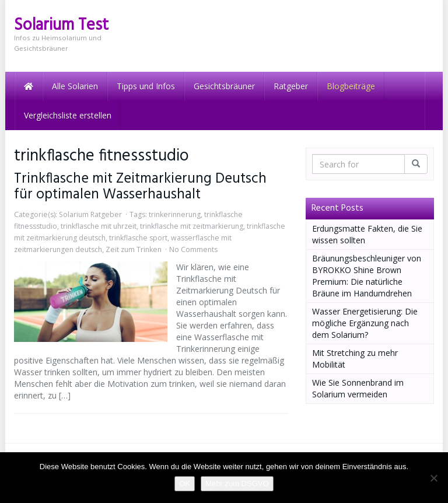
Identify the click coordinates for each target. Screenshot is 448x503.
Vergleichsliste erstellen (68, 115)
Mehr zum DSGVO (237, 483)
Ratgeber (291, 86)
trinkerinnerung (175, 214)
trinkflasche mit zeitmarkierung (192, 226)
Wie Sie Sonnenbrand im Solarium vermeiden (358, 388)
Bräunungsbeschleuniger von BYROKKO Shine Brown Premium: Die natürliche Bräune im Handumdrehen (367, 276)
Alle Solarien (75, 86)
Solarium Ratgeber (90, 214)
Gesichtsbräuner (224, 86)
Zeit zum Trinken (134, 249)
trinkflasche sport (138, 238)
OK (185, 483)
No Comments (193, 249)
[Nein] (433, 478)
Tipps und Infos (146, 86)
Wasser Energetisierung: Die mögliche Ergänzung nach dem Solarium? (365, 323)
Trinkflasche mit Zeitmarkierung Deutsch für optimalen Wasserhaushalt (140, 187)
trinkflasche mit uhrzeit (99, 226)
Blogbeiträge (351, 86)
